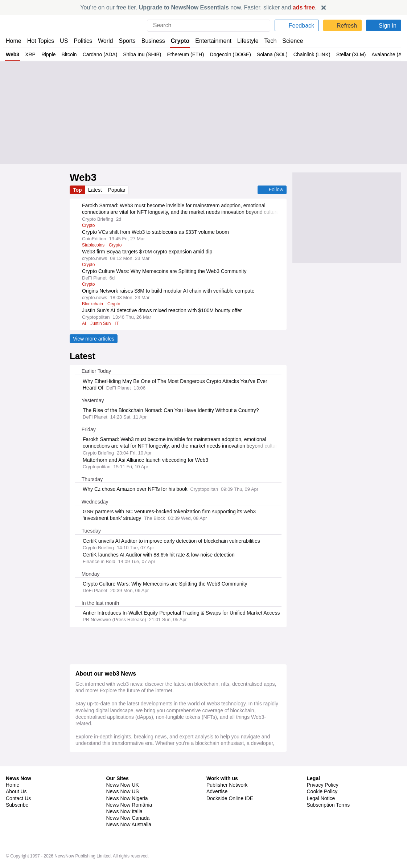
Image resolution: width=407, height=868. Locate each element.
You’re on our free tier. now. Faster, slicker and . (199, 7)
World (106, 41)
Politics (83, 41)
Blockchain (93, 304)
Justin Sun (101, 323)
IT (118, 323)
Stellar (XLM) (344, 54)
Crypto (181, 41)
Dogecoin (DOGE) (227, 54)
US (64, 41)
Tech (272, 41)
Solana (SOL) (268, 54)
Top (78, 190)
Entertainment (214, 41)
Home (13, 41)
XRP (30, 54)
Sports (128, 41)
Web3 (12, 54)
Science (293, 41)
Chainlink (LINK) (306, 54)
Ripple (47, 54)
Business (154, 41)
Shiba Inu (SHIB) (141, 54)
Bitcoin (68, 54)
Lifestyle (248, 41)
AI (84, 323)
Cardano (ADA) (99, 54)
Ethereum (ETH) (183, 54)
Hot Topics (41, 41)
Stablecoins (94, 245)
